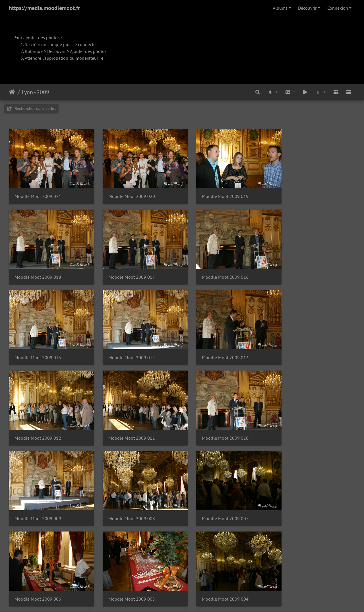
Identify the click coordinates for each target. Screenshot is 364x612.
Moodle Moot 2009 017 (38, 270)
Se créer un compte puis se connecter (61, 44)
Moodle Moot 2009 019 (215, 193)
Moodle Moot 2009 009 (38, 424)
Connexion (338, 8)
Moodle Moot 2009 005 (38, 501)
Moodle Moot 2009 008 (127, 424)
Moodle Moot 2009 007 (215, 424)
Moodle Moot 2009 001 (38, 578)
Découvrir (307, 8)
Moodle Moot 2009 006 (304, 424)
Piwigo (195, 600)
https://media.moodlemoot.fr (44, 8)
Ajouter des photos (88, 51)
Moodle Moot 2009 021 (38, 193)
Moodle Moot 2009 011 (215, 347)
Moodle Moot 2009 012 (127, 347)
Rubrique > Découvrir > (47, 51)
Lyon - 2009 (36, 92)
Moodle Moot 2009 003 (215, 501)
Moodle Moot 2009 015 (215, 270)
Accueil (12, 92)
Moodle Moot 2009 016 (127, 270)
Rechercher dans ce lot (31, 108)
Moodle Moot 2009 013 (38, 347)
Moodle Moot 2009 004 (127, 501)
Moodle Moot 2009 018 (304, 193)
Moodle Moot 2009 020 (127, 193)
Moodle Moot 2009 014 (304, 270)
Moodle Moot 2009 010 (304, 347)
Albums (280, 8)
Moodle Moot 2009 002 (304, 501)
